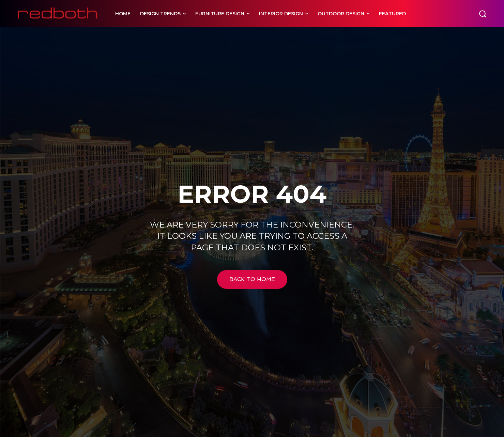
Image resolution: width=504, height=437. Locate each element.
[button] (483, 14)
